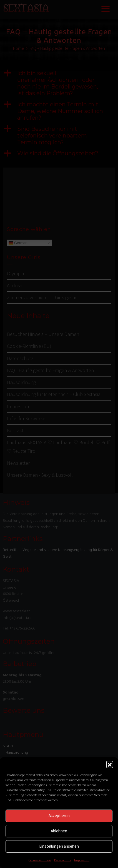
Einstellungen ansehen (59, 846)
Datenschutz (63, 860)
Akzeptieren (59, 816)
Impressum (82, 860)
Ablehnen (59, 831)
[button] (110, 764)
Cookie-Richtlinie (40, 860)
